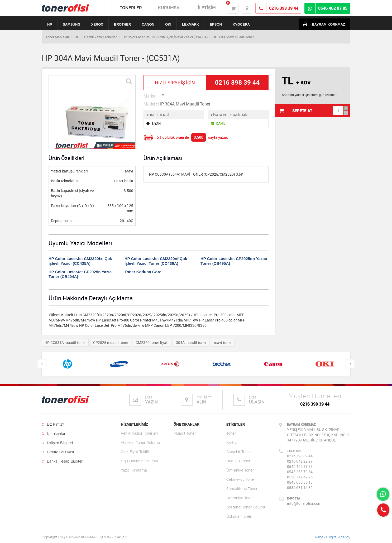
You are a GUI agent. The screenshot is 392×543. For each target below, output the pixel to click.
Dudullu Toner (238, 461)
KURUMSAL (170, 8)
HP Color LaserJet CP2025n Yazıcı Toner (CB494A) (81, 274)
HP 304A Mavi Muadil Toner (233, 37)
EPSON (216, 24)
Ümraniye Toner (240, 470)
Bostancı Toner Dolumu (246, 507)
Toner (231, 433)
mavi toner (223, 342)
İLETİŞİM (207, 8)
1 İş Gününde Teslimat (140, 461)
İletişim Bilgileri (57, 443)
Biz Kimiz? (53, 424)
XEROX (97, 24)
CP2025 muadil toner (111, 342)
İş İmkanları (54, 434)
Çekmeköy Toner (241, 479)
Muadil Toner (185, 433)
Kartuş (232, 443)
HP (50, 24)
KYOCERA (241, 24)
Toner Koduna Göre (143, 272)
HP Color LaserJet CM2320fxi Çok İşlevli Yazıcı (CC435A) (165, 37)
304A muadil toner (191, 342)
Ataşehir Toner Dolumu (140, 443)
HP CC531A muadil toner (65, 342)
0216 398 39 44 (315, 404)
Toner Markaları (57, 37)
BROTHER (122, 24)
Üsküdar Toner (239, 516)
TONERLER (131, 8)
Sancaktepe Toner (242, 489)
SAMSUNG (71, 24)
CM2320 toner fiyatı (152, 342)
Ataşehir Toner (239, 452)
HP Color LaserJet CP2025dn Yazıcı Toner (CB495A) (234, 261)
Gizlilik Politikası (58, 452)
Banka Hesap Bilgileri (63, 461)
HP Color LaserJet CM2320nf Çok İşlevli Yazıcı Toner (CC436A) (156, 261)
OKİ (168, 24)
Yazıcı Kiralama (134, 470)
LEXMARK (190, 24)
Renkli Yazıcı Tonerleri (101, 37)
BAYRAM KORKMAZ (323, 24)
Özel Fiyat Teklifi (135, 452)
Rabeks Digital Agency (333, 537)
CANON (148, 24)
